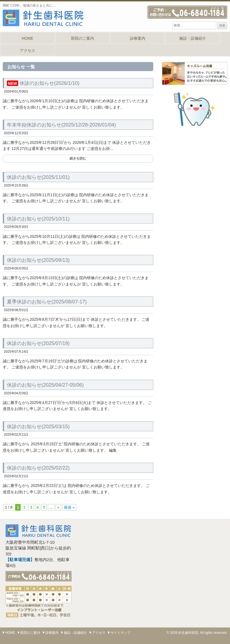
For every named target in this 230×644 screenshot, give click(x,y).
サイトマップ (121, 633)
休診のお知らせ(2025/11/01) (38, 177)
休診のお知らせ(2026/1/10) (43, 83)
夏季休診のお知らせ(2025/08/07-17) (47, 302)
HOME (28, 38)
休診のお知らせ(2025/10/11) (38, 219)
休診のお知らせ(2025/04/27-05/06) (45, 385)
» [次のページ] (58, 507)
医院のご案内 (83, 38)
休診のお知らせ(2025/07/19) (38, 343)
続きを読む (78, 158)
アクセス (28, 50)
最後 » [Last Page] (69, 507)
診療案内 (138, 38)
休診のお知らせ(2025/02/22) (38, 468)
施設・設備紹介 (193, 38)
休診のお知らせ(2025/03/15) (38, 427)
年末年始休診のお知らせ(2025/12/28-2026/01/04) (61, 125)
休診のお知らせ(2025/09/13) (38, 260)
